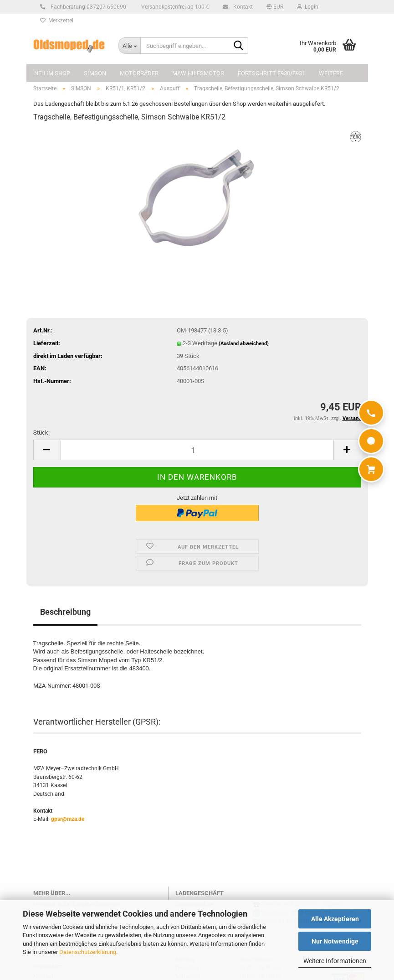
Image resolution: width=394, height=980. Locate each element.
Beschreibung (65, 612)
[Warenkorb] (371, 469)
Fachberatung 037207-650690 (87, 7)
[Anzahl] (197, 450)
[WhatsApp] (371, 441)
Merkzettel (57, 21)
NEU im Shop (52, 73)
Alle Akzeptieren (335, 919)
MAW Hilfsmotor (198, 73)
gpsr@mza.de (68, 819)
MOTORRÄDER (139, 73)
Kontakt (242, 7)
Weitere (331, 73)
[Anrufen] (371, 413)
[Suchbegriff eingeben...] (129, 46)
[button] (275, 7)
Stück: (41, 433)
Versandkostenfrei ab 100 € (174, 7)
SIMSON (95, 73)
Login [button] (308, 7)
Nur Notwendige (335, 941)
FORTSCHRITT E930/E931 (271, 73)
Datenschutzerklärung (88, 952)
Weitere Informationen (335, 961)
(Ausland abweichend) (244, 344)
